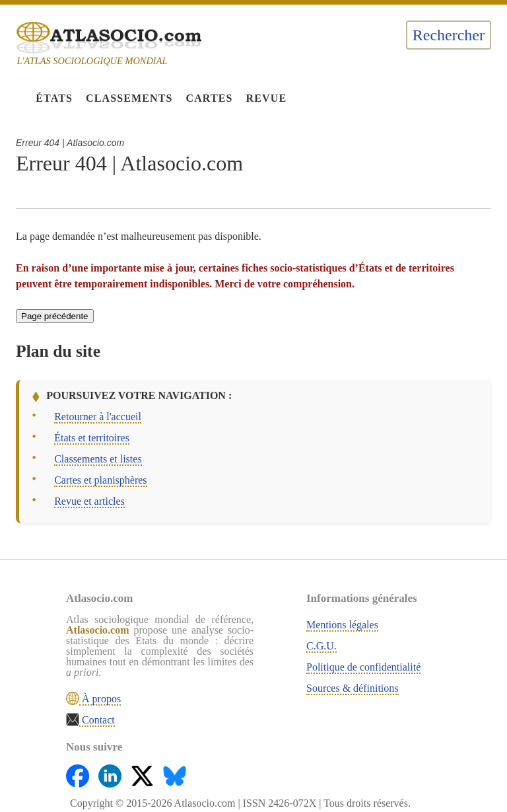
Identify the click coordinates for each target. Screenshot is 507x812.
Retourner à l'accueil (98, 417)
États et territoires (92, 438)
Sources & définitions (353, 688)
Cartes (209, 98)
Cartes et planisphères (100, 480)
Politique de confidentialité (363, 667)
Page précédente (55, 316)
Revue (267, 98)
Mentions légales (342, 625)
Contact (97, 720)
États (54, 98)
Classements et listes (98, 459)
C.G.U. (321, 646)
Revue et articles (89, 501)
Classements (129, 98)
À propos (100, 699)
